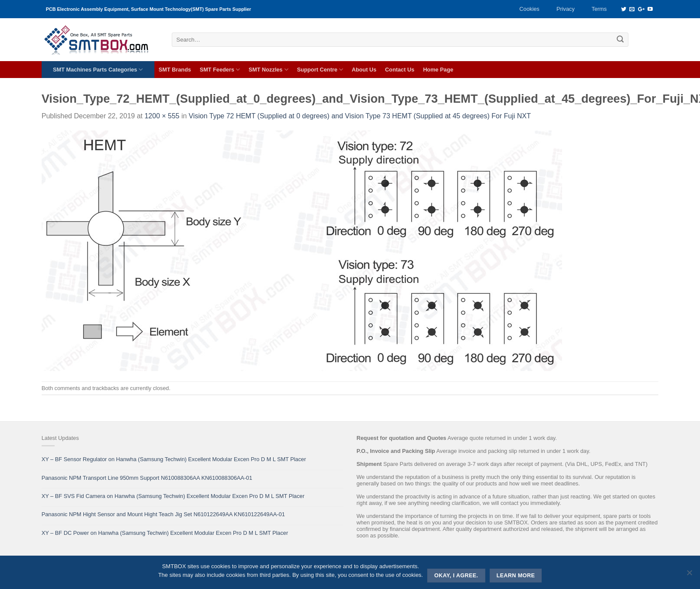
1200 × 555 (162, 116)
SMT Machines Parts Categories (98, 70)
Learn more (516, 576)
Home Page (438, 70)
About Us (364, 70)
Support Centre (320, 70)
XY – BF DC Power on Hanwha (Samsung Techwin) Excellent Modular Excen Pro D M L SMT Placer (165, 533)
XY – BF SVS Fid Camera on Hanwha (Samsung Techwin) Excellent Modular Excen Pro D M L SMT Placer (173, 496)
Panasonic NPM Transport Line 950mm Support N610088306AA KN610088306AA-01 (147, 478)
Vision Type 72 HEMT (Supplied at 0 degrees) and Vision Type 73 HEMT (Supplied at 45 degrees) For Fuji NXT (360, 116)
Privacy (566, 9)
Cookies (530, 9)
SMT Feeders (220, 70)
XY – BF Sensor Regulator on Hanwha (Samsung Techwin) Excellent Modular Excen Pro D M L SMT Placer (174, 459)
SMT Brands (175, 70)
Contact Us (400, 70)
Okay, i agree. (456, 576)
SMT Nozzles (268, 70)
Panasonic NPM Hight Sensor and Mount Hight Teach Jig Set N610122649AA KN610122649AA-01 (163, 514)
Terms (599, 9)
